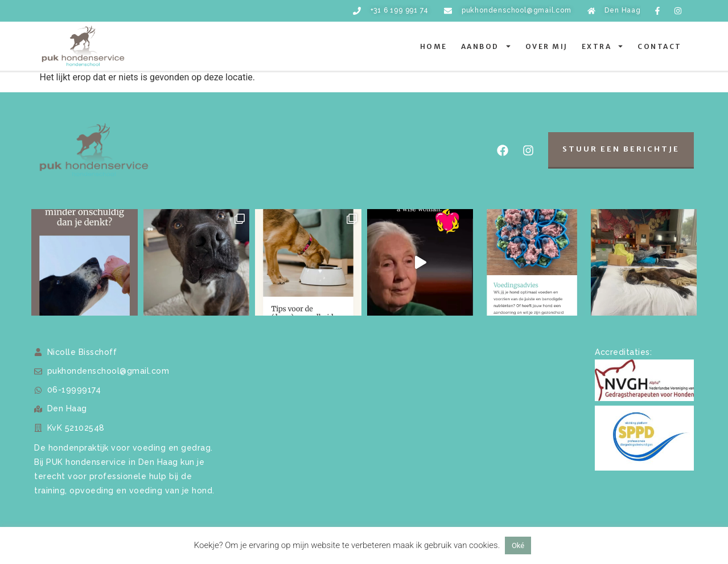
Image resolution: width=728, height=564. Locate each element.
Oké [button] (518, 545)
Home (434, 46)
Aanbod (486, 46)
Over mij (547, 46)
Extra (603, 46)
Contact (660, 46)
